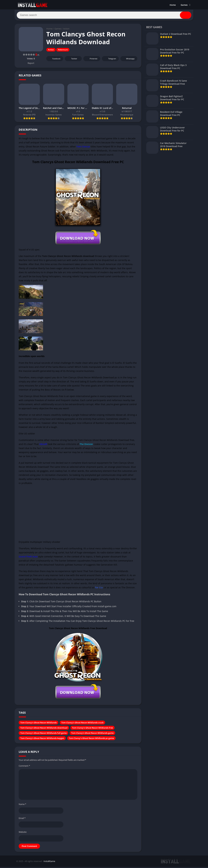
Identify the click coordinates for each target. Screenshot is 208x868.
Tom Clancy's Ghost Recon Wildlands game (92, 734)
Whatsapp (128, 60)
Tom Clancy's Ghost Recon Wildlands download (44, 729)
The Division (86, 445)
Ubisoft (43, 445)
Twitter (72, 60)
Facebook (54, 60)
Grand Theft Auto (28, 558)
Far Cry (99, 589)
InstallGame (49, 862)
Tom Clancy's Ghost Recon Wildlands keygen (42, 739)
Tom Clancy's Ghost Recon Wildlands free (92, 729)
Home (173, 5)
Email (22, 819)
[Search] (104, 16)
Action (66, 30)
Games (184, 5)
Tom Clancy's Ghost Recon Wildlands (39, 724)
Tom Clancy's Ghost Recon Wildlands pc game (91, 739)
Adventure (63, 51)
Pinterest (91, 60)
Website (23, 833)
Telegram (110, 60)
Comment (24, 767)
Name (22, 805)
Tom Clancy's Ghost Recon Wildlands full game (43, 734)
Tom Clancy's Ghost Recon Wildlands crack (82, 724)
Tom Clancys (83, 148)
